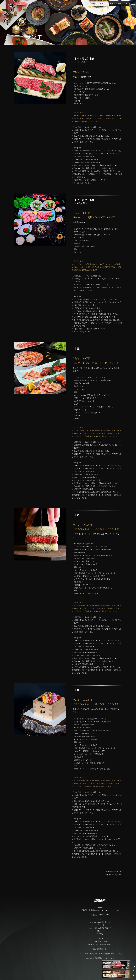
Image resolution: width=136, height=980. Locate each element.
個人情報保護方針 (100, 949)
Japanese (115, 4)
